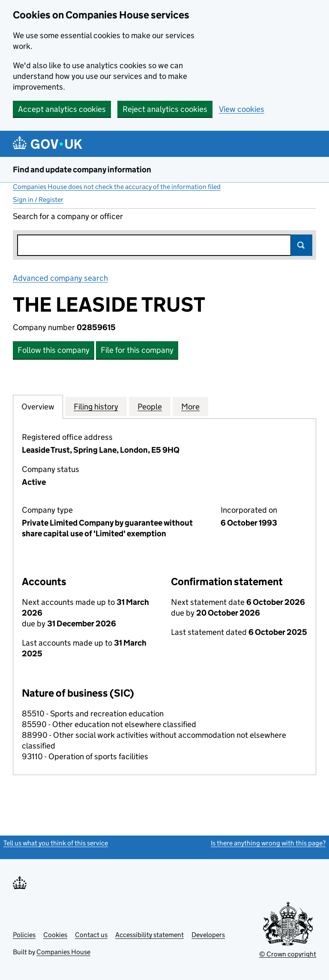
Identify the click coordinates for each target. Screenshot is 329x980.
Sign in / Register (38, 200)
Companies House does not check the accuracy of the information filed (117, 187)
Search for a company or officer (68, 216)
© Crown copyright (288, 954)
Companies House (63, 952)
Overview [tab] (38, 406)
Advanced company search (60, 278)
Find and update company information (82, 170)
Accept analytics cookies (62, 109)
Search (302, 245)
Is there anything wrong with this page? (268, 843)
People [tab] (150, 406)
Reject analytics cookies (165, 109)
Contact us (91, 935)
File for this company (137, 350)
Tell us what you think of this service (56, 843)
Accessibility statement (150, 935)
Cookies (55, 935)
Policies (24, 935)
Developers (208, 935)
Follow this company (54, 350)
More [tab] (190, 406)
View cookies (242, 109)
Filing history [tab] (96, 406)
